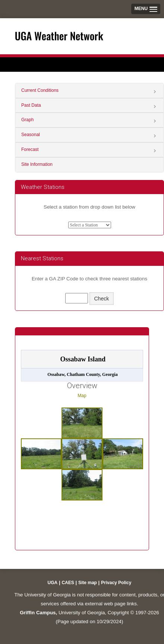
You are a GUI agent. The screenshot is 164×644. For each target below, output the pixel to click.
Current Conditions (40, 90)
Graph (27, 120)
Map (82, 396)
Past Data (31, 105)
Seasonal (31, 135)
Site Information (37, 164)
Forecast (30, 149)
